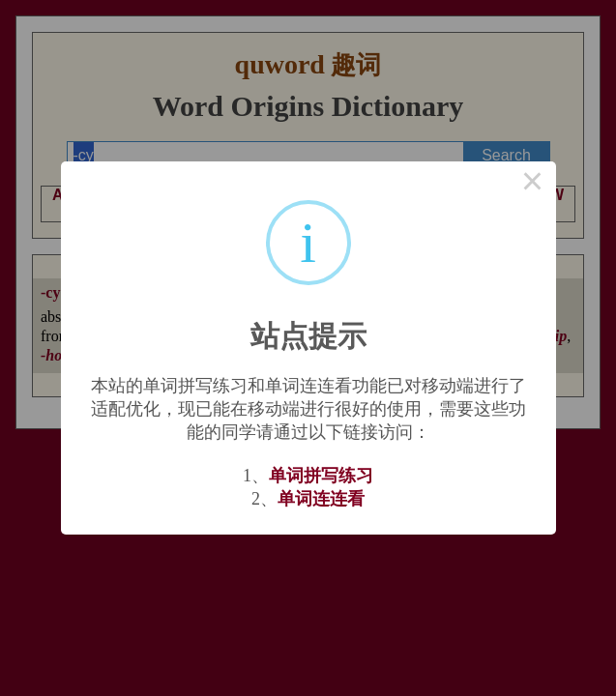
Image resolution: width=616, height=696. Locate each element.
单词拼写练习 (321, 476)
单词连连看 (321, 499)
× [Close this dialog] (533, 185)
